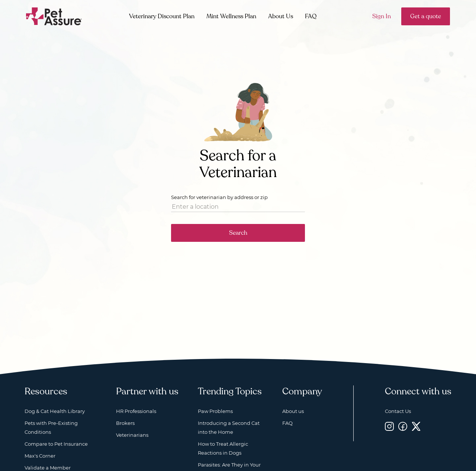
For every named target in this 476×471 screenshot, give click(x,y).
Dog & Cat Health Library (55, 411)
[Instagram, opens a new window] (389, 426)
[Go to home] (54, 16)
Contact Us (398, 411)
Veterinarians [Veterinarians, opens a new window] (132, 435)
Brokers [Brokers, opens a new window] (125, 423)
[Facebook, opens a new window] (403, 426)
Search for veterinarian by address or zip (219, 197)
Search (238, 233)
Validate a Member (48, 468)
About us (293, 411)
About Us (281, 16)
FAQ (311, 16)
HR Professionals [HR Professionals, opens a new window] (136, 411)
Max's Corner (40, 456)
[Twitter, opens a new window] (416, 426)
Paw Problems (215, 411)
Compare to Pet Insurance (56, 444)
